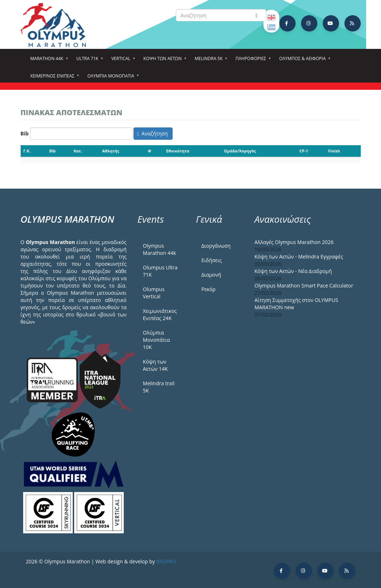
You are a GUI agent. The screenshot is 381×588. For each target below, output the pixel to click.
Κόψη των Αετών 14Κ (155, 365)
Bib (25, 133)
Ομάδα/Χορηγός (240, 151)
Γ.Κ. (27, 151)
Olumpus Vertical (154, 293)
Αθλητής (111, 151)
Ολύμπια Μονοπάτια (112, 78)
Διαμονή (211, 275)
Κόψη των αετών (164, 61)
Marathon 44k (48, 61)
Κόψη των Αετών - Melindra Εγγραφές (299, 257)
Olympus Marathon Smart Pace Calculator (304, 285)
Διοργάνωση (216, 246)
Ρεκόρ (208, 289)
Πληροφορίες (252, 61)
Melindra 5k (210, 61)
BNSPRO (166, 561)
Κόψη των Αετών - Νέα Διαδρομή (293, 271)
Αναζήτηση (153, 133)
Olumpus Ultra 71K (160, 271)
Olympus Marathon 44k (159, 249)
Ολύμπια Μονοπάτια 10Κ (156, 340)
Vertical (122, 61)
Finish (334, 151)
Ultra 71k (88, 61)
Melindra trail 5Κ (159, 387)
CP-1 (304, 151)
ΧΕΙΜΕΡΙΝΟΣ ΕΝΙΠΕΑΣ (54, 78)
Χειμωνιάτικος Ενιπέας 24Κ (160, 314)
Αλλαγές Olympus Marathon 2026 (294, 242)
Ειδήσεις (211, 260)
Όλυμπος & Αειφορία (303, 61)
